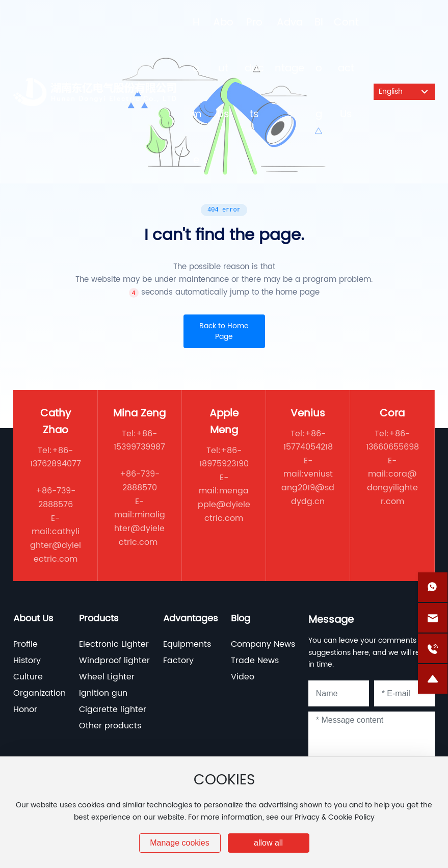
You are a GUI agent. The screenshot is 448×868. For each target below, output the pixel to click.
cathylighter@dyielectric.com (56, 545)
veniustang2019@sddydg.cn (308, 488)
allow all (268, 843)
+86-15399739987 (139, 441)
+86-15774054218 (308, 441)
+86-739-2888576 (56, 498)
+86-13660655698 (392, 441)
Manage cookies (180, 843)
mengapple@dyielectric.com (224, 504)
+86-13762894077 (56, 457)
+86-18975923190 (224, 457)
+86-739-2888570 (140, 481)
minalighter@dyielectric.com (140, 528)
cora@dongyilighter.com (392, 488)
